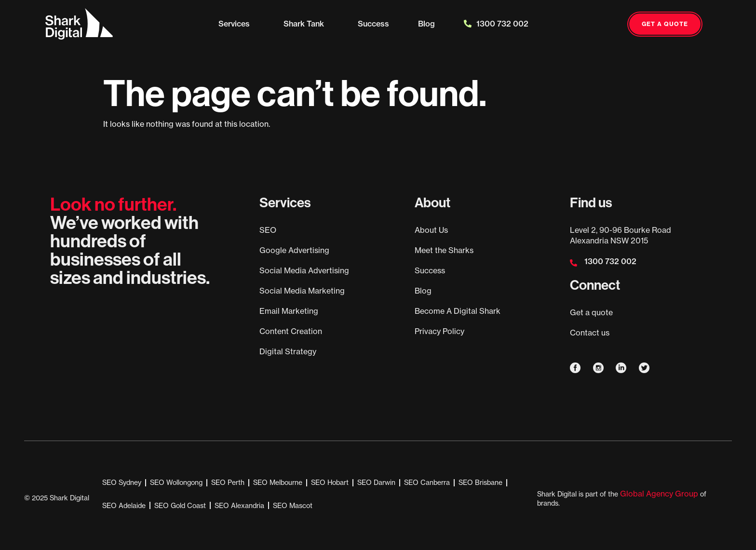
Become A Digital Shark (458, 311)
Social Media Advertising (304, 270)
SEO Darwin (376, 482)
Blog (426, 24)
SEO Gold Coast (180, 505)
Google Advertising (294, 250)
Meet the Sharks (444, 250)
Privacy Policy (439, 331)
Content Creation (291, 331)
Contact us (590, 333)
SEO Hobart (330, 482)
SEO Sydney (122, 482)
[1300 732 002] (574, 263)
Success (373, 24)
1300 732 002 (496, 24)
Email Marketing (289, 311)
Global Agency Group (659, 494)
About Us (431, 230)
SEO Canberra (427, 482)
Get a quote (591, 312)
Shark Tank (306, 24)
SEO (268, 230)
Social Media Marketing (302, 291)
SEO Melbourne (278, 482)
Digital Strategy (288, 351)
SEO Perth (228, 482)
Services (236, 24)
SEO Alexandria (239, 505)
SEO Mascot (293, 505)
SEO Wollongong (176, 482)
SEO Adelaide (124, 505)
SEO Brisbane (480, 482)
